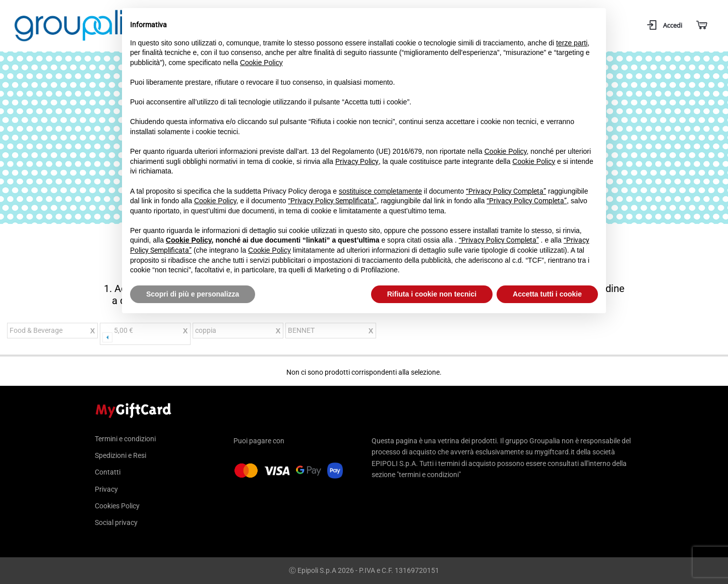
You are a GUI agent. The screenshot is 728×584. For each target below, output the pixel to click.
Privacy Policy (357, 161)
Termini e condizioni (125, 439)
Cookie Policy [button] (261, 63)
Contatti (108, 472)
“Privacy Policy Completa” (506, 191)
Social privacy (116, 522)
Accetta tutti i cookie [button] (547, 294)
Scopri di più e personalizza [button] (193, 294)
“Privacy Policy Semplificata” (332, 201)
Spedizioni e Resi (120, 455)
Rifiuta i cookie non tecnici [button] (432, 294)
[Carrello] (701, 25)
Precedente (107, 337)
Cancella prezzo (185, 335)
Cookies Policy (117, 506)
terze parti (572, 43)
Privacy (106, 489)
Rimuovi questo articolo (92, 332)
